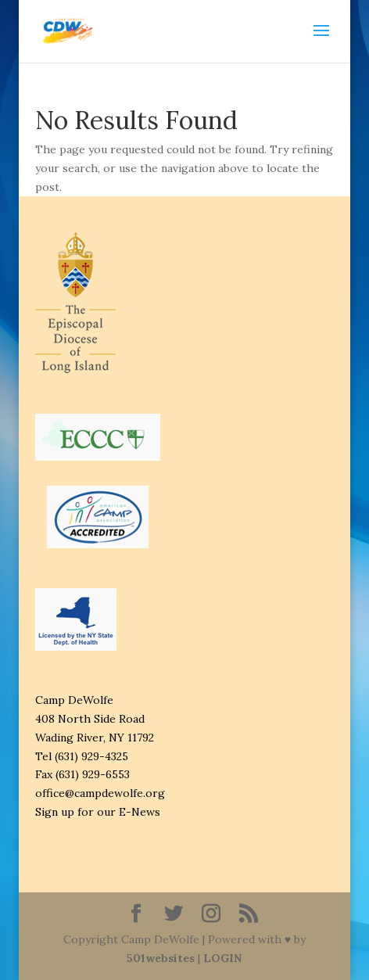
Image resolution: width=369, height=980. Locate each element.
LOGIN (222, 958)
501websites (161, 958)
